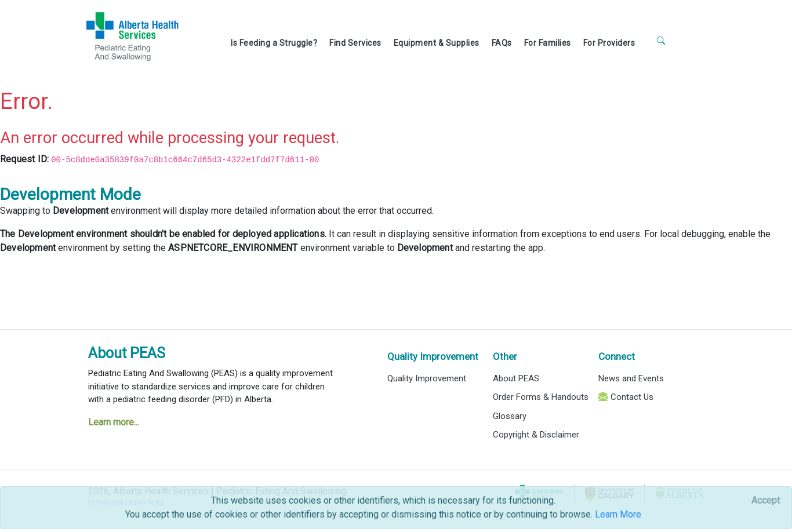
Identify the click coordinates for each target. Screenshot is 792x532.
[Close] (766, 501)
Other (505, 356)
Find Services (355, 43)
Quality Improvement (433, 356)
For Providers (609, 43)
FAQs (502, 43)
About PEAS (127, 353)
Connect (617, 356)
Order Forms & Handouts (541, 397)
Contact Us (632, 397)
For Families (548, 43)
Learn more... (114, 422)
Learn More (618, 514)
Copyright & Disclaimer (536, 435)
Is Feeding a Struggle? (274, 43)
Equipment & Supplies (437, 43)
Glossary (510, 416)
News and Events (631, 378)
